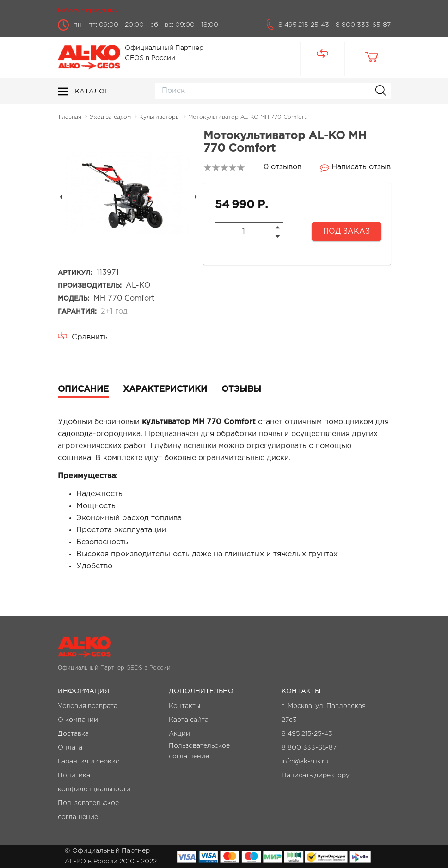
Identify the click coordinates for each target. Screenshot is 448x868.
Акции (179, 734)
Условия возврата (88, 706)
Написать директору (316, 776)
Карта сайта (189, 720)
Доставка (73, 734)
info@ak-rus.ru (305, 762)
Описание (83, 389)
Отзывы (241, 389)
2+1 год (114, 311)
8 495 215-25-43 (304, 25)
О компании (78, 720)
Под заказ (347, 231)
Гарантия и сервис (89, 762)
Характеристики (165, 389)
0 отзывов (282, 167)
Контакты (184, 706)
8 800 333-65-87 (363, 25)
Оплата (70, 748)
